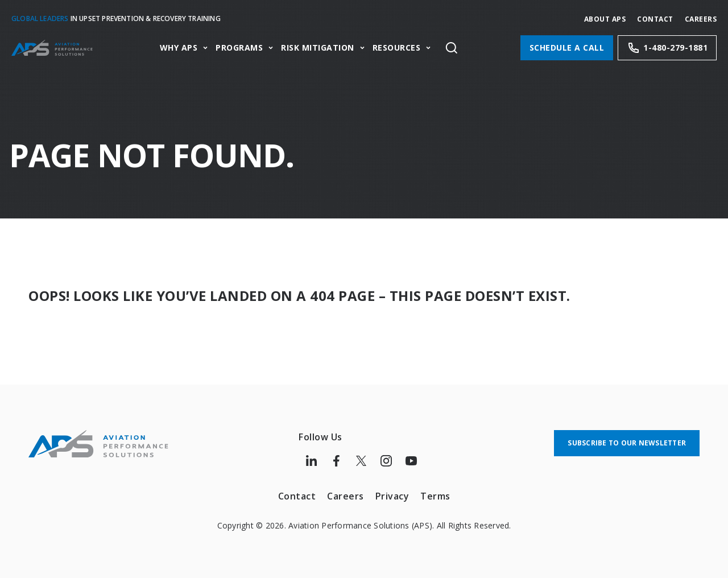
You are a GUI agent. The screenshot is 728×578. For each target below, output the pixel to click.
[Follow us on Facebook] (336, 461)
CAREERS (701, 19)
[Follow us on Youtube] (411, 461)
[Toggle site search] (451, 48)
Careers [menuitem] (346, 496)
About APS (605, 19)
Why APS (179, 48)
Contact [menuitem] (297, 496)
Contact (655, 19)
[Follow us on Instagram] (386, 461)
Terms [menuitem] (435, 496)
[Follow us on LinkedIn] (311, 461)
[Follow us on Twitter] (361, 461)
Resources (397, 48)
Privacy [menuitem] (392, 496)
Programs (239, 48)
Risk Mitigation (318, 48)
